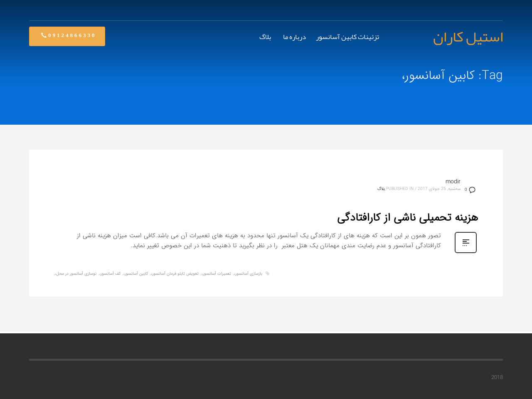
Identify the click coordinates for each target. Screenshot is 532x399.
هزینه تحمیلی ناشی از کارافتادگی (408, 218)
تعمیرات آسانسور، (216, 274)
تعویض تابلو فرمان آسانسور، (175, 274)
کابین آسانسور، (136, 274)
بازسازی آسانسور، (248, 274)
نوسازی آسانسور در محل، (76, 274)
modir (453, 182)
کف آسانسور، (110, 274)
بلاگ (381, 189)
